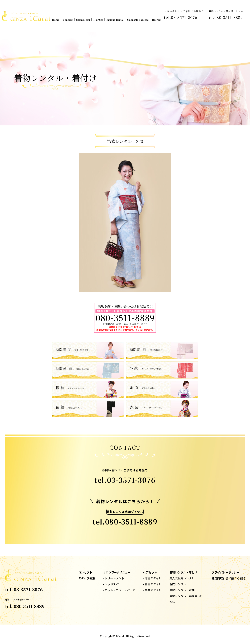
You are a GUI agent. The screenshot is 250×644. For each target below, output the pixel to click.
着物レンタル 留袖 (182, 590)
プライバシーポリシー (226, 572)
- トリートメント (114, 578)
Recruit (156, 20)
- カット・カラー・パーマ (119, 590)
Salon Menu (83, 20)
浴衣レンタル (178, 584)
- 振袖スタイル (152, 590)
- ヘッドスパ (111, 584)
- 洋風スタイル (152, 578)
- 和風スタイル (152, 584)
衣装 (172, 602)
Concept (68, 20)
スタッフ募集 (87, 578)
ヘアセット (150, 572)
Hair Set (98, 20)
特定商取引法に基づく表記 (228, 578)
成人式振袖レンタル (182, 578)
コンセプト (85, 572)
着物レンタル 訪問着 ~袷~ (187, 596)
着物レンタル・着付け (183, 572)
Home (56, 20)
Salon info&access (138, 20)
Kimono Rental (115, 20)
